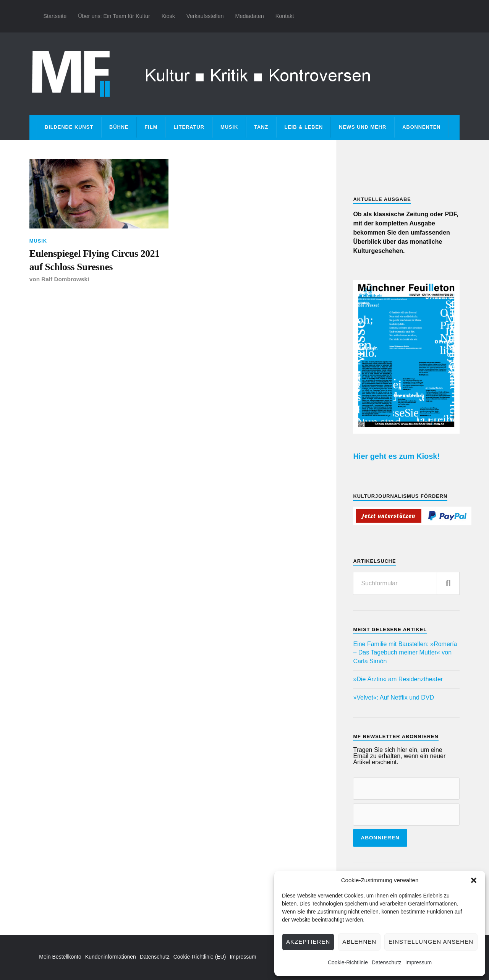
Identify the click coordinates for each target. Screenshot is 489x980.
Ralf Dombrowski (65, 279)
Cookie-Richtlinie (348, 962)
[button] (474, 880)
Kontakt (285, 16)
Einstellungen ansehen (431, 942)
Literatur (189, 127)
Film (151, 127)
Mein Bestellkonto (60, 957)
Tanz (261, 127)
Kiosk (168, 16)
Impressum (419, 962)
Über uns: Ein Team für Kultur (114, 16)
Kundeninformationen (111, 957)
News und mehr (363, 127)
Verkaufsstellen (205, 16)
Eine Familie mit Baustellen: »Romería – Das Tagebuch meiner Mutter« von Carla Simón (405, 653)
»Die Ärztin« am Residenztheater (398, 679)
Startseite (55, 16)
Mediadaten (249, 16)
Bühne (119, 127)
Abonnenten (421, 127)
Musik (229, 127)
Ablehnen (359, 942)
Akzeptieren (308, 942)
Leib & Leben (304, 127)
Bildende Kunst (69, 127)
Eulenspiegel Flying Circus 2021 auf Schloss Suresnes (95, 260)
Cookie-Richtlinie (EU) (200, 957)
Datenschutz (387, 962)
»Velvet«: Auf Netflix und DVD (393, 697)
